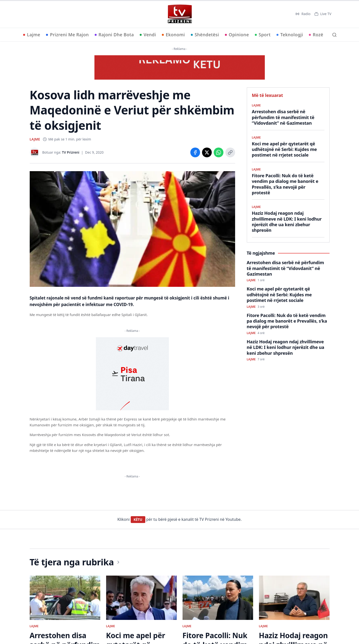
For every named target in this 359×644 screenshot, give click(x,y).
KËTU (138, 519)
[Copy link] (230, 152)
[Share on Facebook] (195, 152)
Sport (263, 35)
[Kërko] (334, 35)
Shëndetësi (205, 35)
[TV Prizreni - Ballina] (180, 14)
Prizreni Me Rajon (67, 35)
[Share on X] (207, 152)
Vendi (148, 35)
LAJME (35, 139)
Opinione (237, 35)
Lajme (32, 35)
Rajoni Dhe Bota (114, 35)
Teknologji (290, 35)
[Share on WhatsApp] (219, 152)
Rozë (316, 35)
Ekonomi (173, 35)
